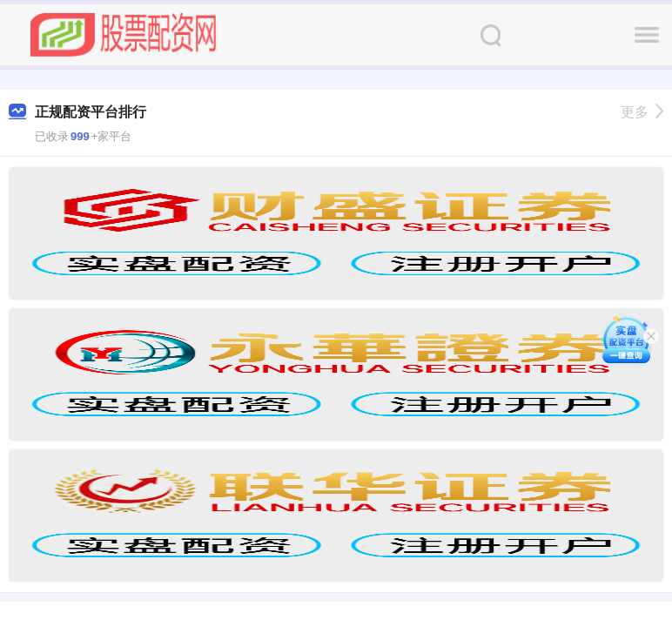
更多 (642, 112)
